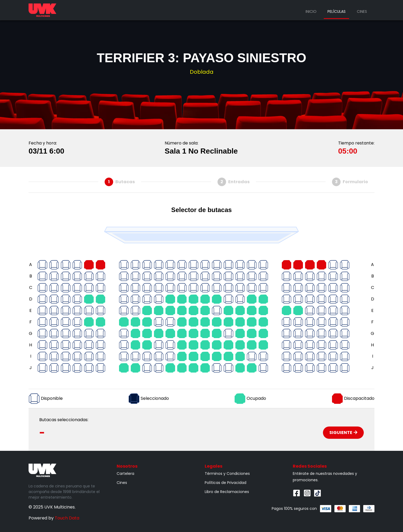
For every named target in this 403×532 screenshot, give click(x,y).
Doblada (202, 72)
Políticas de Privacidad (226, 483)
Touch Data (67, 518)
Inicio (311, 11)
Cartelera (125, 474)
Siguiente (343, 433)
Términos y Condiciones (227, 474)
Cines (362, 11)
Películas (337, 11)
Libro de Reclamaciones (227, 492)
